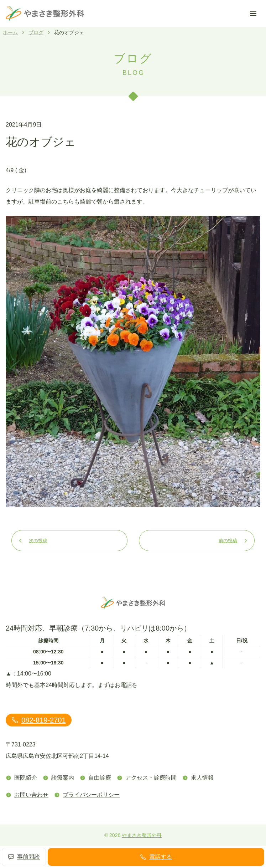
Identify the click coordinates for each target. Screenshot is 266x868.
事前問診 (24, 857)
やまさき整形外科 (142, 835)
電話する (156, 857)
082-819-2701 (39, 720)
